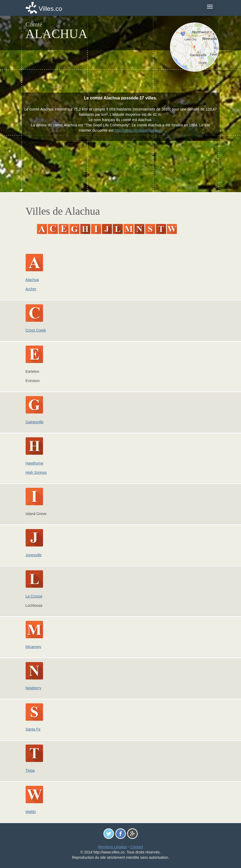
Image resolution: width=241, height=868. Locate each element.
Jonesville (34, 555)
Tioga (30, 770)
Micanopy (34, 647)
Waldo (31, 812)
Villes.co (51, 9)
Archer (31, 289)
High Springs (36, 472)
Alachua (32, 280)
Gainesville (35, 422)
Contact (136, 847)
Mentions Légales (112, 847)
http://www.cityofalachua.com (138, 130)
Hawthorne (35, 463)
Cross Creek (36, 330)
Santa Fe (33, 729)
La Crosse (34, 596)
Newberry (34, 688)
